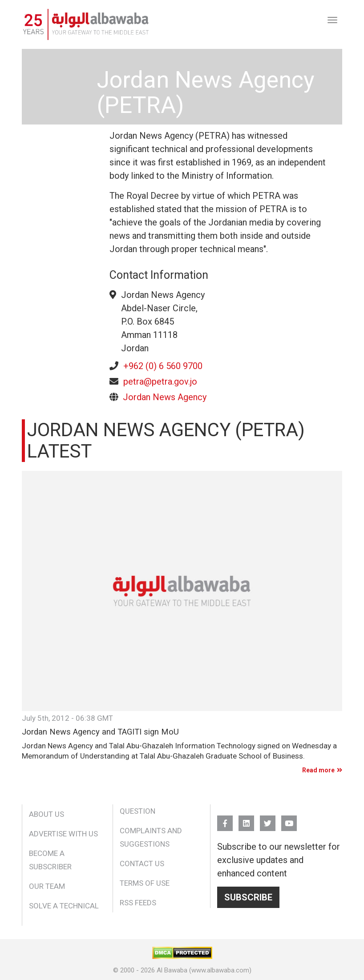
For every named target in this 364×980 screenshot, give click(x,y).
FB (225, 819)
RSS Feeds (138, 903)
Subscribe (248, 897)
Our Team (47, 886)
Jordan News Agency (165, 397)
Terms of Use (145, 883)
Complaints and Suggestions (151, 837)
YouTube (289, 819)
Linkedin (246, 819)
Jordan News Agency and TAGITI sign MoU (100, 732)
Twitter (268, 819)
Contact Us (142, 864)
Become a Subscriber (50, 860)
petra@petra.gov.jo (160, 382)
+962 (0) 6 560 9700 (163, 366)
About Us (47, 814)
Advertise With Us (63, 834)
